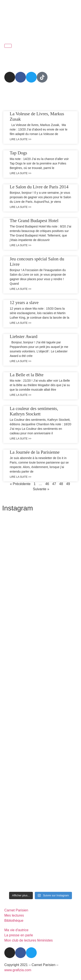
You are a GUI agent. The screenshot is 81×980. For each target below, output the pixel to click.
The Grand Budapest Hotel (34, 221)
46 (47, 484)
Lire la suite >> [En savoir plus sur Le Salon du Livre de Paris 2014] (21, 207)
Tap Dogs (18, 153)
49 (68, 484)
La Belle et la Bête (27, 375)
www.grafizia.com (18, 970)
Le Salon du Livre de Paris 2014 (39, 187)
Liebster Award (24, 336)
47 (54, 484)
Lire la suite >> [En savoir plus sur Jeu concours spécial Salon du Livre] (21, 289)
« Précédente (20, 484)
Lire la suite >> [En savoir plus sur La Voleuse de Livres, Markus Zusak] (21, 139)
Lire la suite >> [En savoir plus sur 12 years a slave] (21, 323)
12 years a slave (24, 303)
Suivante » (41, 489)
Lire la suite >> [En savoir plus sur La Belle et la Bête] (21, 395)
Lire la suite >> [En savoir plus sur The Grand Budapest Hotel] (21, 245)
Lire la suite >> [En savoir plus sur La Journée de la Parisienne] (21, 477)
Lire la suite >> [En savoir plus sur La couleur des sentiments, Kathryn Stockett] (21, 439)
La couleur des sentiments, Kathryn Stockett (34, 411)
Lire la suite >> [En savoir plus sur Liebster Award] (21, 361)
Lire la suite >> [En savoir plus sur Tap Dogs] (21, 173)
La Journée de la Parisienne (35, 452)
